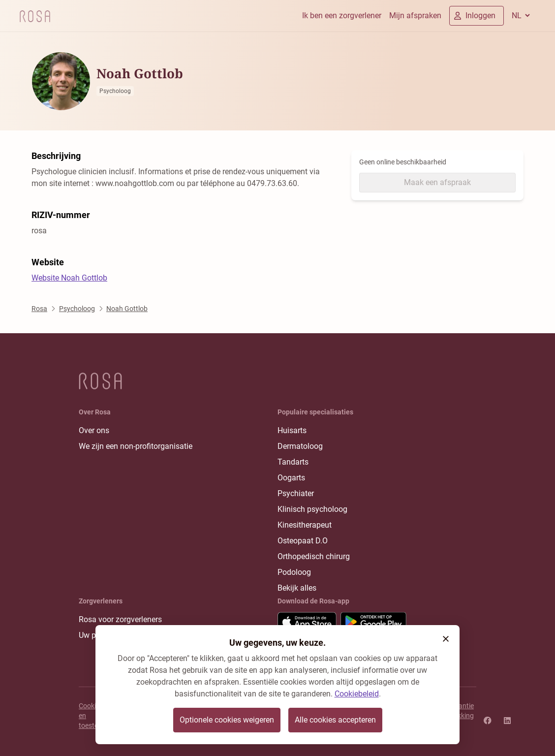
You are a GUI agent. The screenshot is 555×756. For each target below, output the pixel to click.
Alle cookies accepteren (335, 720)
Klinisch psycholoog (312, 509)
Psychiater (296, 493)
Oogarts (291, 478)
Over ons (94, 430)
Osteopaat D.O (303, 541)
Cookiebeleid (357, 694)
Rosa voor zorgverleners (120, 619)
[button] (446, 639)
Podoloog (294, 572)
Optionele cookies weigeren (227, 720)
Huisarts (292, 430)
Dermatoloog (300, 446)
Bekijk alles (297, 588)
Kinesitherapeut (305, 525)
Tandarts (293, 462)
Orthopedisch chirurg (314, 556)
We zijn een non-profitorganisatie (136, 446)
